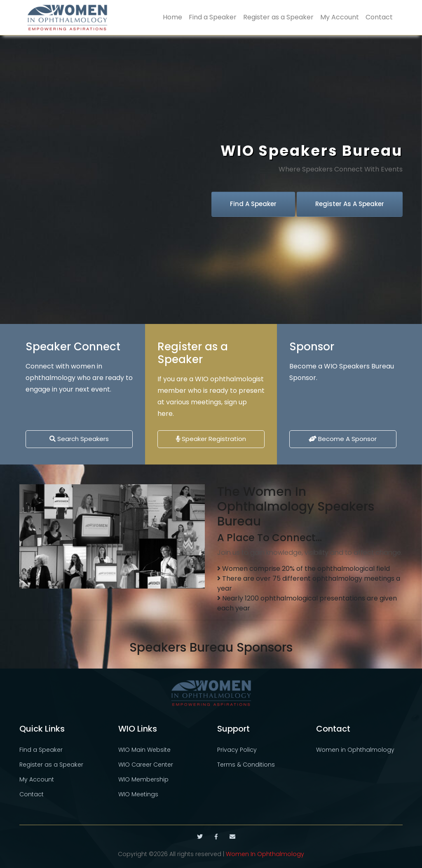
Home (172, 17)
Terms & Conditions (246, 765)
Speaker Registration (211, 439)
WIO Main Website (144, 750)
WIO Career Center (146, 765)
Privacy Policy (237, 750)
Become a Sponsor (343, 439)
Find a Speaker (213, 17)
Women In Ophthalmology (265, 854)
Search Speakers (79, 439)
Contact (379, 17)
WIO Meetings (138, 794)
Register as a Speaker (278, 17)
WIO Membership (143, 779)
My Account (340, 17)
